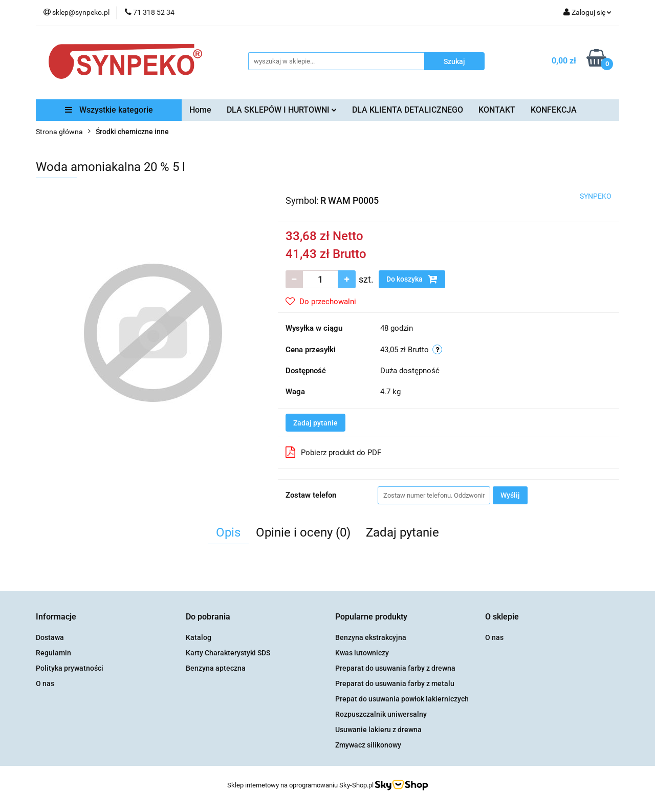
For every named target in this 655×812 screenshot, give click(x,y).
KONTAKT (497, 110)
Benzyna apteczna (216, 668)
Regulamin (53, 653)
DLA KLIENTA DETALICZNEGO (408, 110)
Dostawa (50, 637)
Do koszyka (412, 279)
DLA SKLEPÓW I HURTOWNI (282, 110)
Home (200, 110)
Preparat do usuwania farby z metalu (395, 683)
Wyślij (510, 495)
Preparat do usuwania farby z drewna (395, 668)
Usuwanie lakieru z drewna (378, 730)
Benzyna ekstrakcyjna (371, 637)
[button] (56, 617)
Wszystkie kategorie (109, 110)
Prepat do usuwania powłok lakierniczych (402, 699)
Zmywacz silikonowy (368, 745)
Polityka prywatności (70, 668)
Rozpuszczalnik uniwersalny (381, 714)
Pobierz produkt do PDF (333, 452)
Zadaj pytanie (315, 423)
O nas (45, 683)
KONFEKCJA (554, 110)
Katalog (199, 637)
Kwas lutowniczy (362, 653)
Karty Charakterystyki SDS (228, 653)
